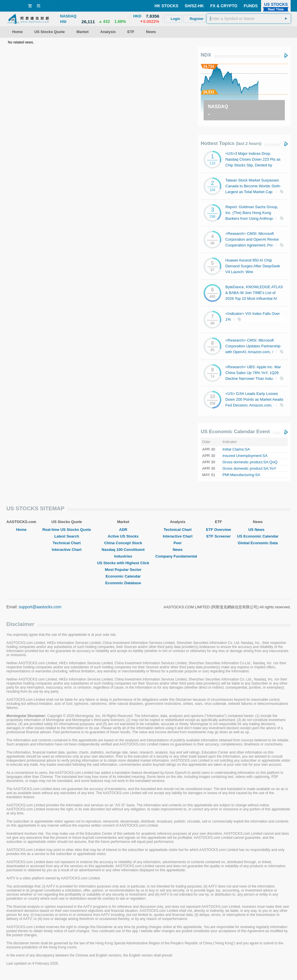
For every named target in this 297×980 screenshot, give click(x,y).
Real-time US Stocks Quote (67, 530)
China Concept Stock (123, 543)
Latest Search (67, 536)
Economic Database (123, 583)
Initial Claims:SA (236, 449)
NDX (206, 55)
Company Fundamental (178, 556)
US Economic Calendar (258, 536)
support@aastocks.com (40, 607)
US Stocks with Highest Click (123, 563)
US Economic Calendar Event (235, 432)
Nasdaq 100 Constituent (123, 550)
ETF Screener (218, 536)
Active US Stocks (123, 536)
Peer (178, 543)
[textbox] (249, 19)
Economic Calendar (123, 576)
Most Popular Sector (123, 570)
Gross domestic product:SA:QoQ (250, 462)
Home (21, 530)
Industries (123, 556)
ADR (123, 530)
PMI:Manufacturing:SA (241, 475)
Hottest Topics (231, 143)
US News (258, 530)
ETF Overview (218, 530)
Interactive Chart (67, 550)
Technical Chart (67, 543)
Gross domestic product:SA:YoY (249, 468)
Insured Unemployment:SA (245, 456)
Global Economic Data (258, 543)
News (178, 550)
